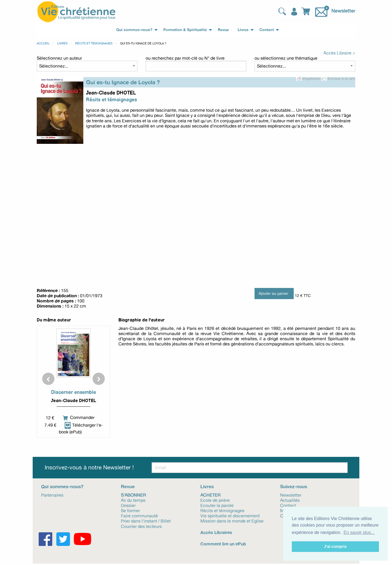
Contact (288, 505)
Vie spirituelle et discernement (230, 515)
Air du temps (133, 500)
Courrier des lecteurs (141, 526)
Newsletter (343, 11)
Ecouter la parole (217, 505)
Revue (128, 486)
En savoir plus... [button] (359, 532)
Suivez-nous (294, 486)
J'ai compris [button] (335, 546)
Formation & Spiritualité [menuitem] (185, 30)
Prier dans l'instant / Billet (146, 521)
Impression (309, 78)
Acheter (210, 495)
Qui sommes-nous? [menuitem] (134, 30)
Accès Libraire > (339, 53)
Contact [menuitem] (267, 30)
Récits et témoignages (94, 43)
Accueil (43, 43)
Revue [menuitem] (223, 30)
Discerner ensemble (74, 392)
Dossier (128, 505)
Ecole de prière (215, 500)
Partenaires (52, 495)
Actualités (290, 500)
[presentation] (48, 379)
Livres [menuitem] (243, 30)
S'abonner (133, 495)
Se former (130, 510)
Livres (62, 43)
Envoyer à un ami (338, 78)
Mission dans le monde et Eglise (232, 521)
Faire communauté (139, 515)
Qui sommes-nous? (62, 486)
